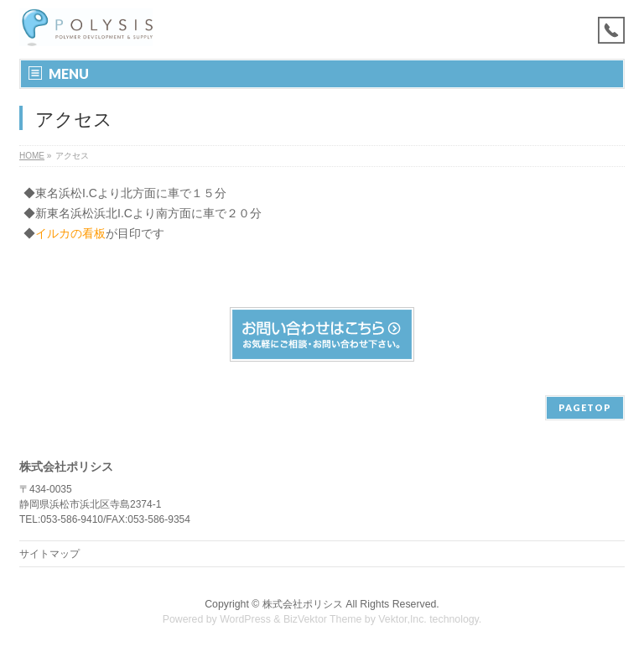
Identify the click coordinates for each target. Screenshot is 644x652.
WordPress (245, 619)
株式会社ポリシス (303, 604)
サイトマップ (49, 554)
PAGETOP (585, 407)
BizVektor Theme (323, 619)
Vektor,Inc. (402, 619)
